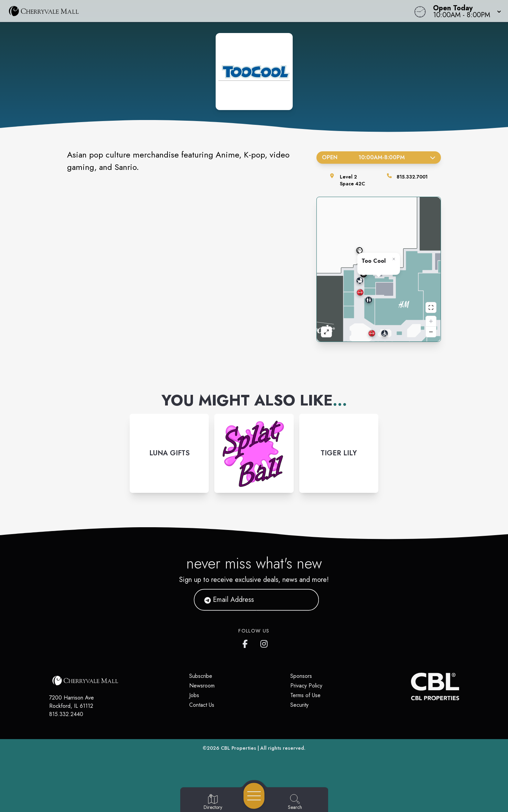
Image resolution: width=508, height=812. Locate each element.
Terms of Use (305, 695)
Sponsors (301, 676)
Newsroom (202, 686)
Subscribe (201, 676)
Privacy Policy (306, 686)
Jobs (194, 695)
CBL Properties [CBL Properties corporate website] (239, 748)
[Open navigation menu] (254, 796)
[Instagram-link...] (169, 453)
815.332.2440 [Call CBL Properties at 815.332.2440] (66, 714)
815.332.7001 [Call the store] (412, 177)
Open (379, 157)
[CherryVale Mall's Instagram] (264, 642)
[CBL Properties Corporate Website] (411, 686)
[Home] (192, 11)
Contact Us (202, 705)
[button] (465, 11)
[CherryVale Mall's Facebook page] (247, 642)
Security (299, 705)
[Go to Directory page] (213, 802)
